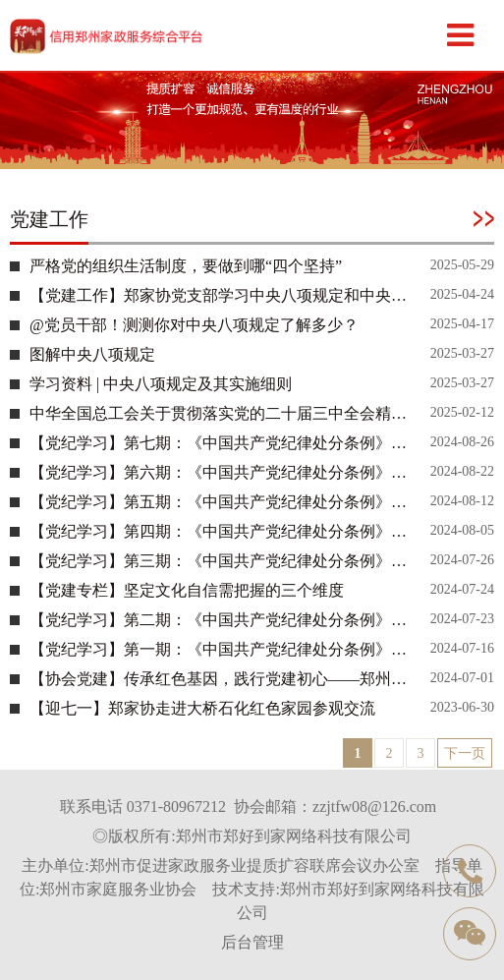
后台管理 (252, 942)
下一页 (465, 753)
